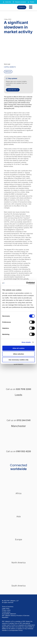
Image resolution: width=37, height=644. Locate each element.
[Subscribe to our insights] (4, 2)
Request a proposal (21, 2)
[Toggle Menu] (31, 7)
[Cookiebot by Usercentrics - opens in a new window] (26, 283)
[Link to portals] (28, 2)
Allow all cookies (18, 348)
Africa (18, 493)
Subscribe (8, 2)
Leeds (18, 395)
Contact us (22, 7)
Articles (8, 72)
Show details (26, 342)
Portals (32, 2)
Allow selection (18, 354)
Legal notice (6, 608)
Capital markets (10, 67)
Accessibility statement (9, 614)
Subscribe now (13, 90)
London (18, 364)
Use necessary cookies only (18, 360)
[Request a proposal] (13, 2)
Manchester (18, 426)
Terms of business (8, 607)
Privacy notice (6, 610)
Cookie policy (6, 612)
